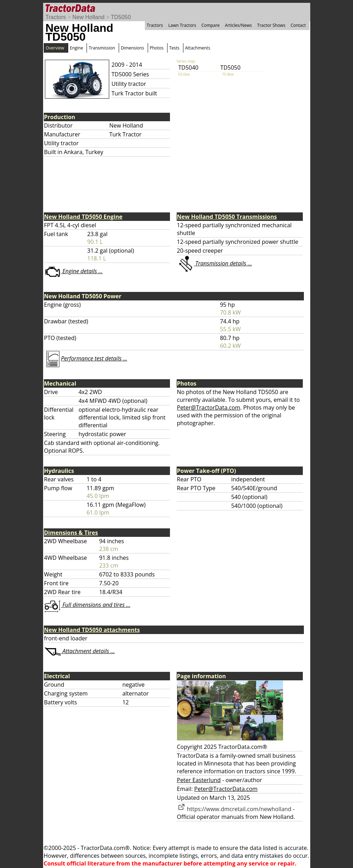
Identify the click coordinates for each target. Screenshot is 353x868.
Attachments (198, 48)
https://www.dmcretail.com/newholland (234, 809)
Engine (77, 48)
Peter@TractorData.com (209, 407)
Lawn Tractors (182, 25)
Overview (55, 48)
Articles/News (239, 25)
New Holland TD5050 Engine (83, 217)
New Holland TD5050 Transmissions (227, 217)
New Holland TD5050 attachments (92, 630)
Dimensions (133, 48)
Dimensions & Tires (71, 533)
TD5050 (121, 17)
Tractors (56, 17)
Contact (298, 25)
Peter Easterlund (199, 780)
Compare (211, 25)
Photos (157, 48)
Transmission (102, 48)
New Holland (89, 17)
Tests (174, 48)
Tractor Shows (271, 25)
